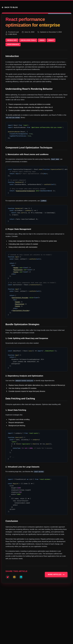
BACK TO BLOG (10, 7)
